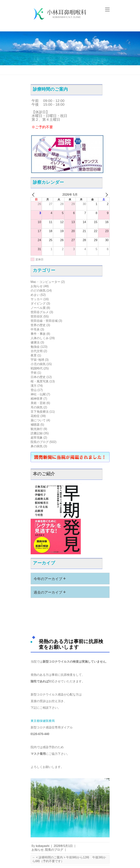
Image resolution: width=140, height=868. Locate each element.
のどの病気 (38, 290)
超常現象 (37, 438)
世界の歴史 (38, 325)
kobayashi (43, 846)
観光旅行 (37, 429)
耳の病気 (37, 407)
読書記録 (37, 433)
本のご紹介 (44, 474)
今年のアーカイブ (50, 578)
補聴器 (35, 425)
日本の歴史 (38, 377)
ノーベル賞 (38, 308)
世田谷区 (37, 316)
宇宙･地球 (37, 360)
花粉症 (35, 416)
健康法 (35, 342)
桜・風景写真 (40, 381)
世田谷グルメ (40, 312)
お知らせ (37, 286)
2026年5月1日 (63, 846)
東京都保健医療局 (43, 721)
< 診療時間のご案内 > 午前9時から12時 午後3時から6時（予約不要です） (69, 859)
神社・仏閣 (38, 394)
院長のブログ (40, 442)
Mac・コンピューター (45, 282)
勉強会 (35, 347)
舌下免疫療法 (40, 412)
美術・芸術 (38, 403)
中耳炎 (35, 329)
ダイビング (38, 303)
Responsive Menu (107, 9)
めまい (35, 295)
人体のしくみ (40, 338)
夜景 (34, 355)
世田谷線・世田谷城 (44, 321)
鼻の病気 (37, 446)
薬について (38, 420)
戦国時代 (37, 368)
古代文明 (37, 351)
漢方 (34, 386)
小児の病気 (38, 364)
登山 (34, 390)
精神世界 (37, 399)
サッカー (37, 299)
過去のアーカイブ (50, 592)
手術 (34, 373)
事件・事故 (38, 334)
